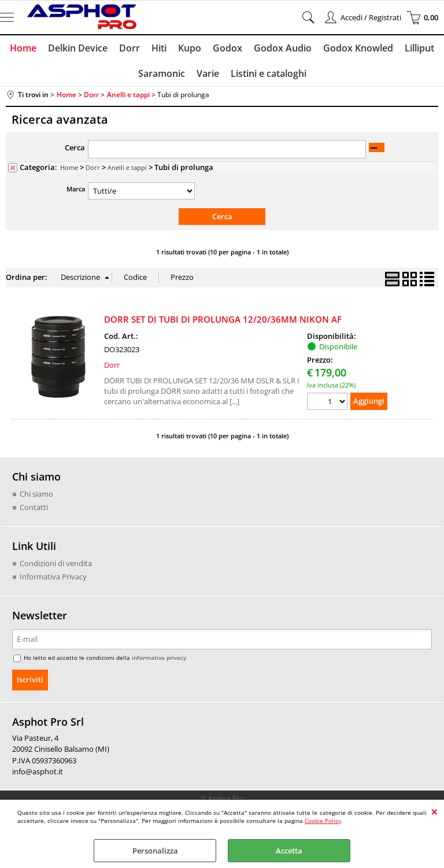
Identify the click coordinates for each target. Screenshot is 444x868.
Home (23, 48)
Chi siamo (36, 494)
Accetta (289, 851)
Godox (227, 48)
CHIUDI (434, 811)
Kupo (190, 48)
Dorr (129, 48)
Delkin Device (78, 48)
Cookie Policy (323, 821)
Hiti (159, 48)
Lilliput (419, 48)
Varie (208, 73)
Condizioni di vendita (56, 563)
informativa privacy (159, 658)
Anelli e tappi (127, 167)
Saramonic (162, 73)
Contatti (34, 507)
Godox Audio (283, 48)
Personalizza (155, 851)
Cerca (75, 147)
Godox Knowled (358, 48)
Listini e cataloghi (269, 73)
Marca (76, 189)
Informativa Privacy (53, 577)
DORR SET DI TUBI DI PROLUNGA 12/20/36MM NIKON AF (223, 319)
